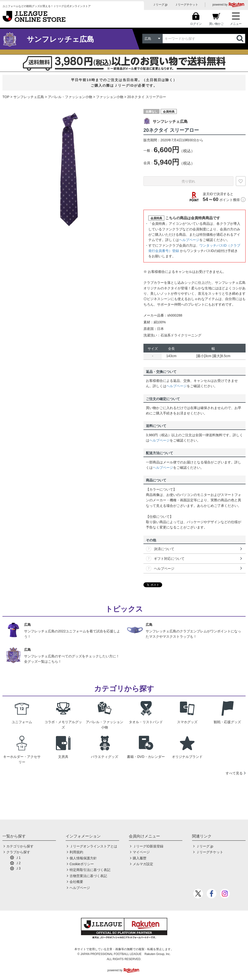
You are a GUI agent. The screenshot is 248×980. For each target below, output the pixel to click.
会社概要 (76, 882)
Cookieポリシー (82, 864)
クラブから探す (18, 852)
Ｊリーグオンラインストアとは (93, 846)
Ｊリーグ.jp (160, 5)
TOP (6, 97)
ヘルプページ (189, 240)
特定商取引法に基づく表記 (90, 870)
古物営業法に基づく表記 (88, 876)
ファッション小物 (110, 97)
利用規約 (76, 852)
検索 (240, 39)
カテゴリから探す (20, 846)
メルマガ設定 (143, 864)
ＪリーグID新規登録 (148, 846)
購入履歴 (140, 858)
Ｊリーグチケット (186, 5)
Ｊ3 (18, 868)
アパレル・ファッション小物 (70, 97)
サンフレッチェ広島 (29, 97)
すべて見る (234, 773)
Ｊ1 (18, 858)
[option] (69, 170)
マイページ (141, 852)
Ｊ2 (18, 863)
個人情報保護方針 (83, 858)
